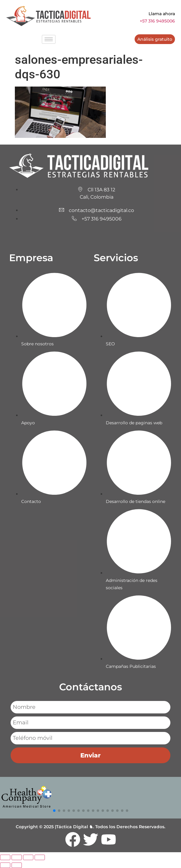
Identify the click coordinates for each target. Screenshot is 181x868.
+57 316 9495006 (157, 21)
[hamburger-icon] (49, 39)
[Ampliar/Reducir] (5, 857)
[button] (54, 811)
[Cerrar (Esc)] (40, 857)
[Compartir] (28, 857)
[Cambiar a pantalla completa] (17, 857)
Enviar (90, 755)
